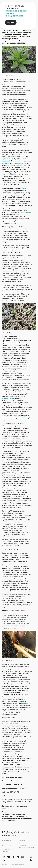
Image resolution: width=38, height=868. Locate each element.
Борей (26, 703)
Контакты (5, 843)
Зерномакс (6, 159)
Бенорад (5, 398)
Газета (21, 843)
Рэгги (12, 564)
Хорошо (11, 22)
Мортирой (6, 161)
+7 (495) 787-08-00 (16, 832)
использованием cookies (16, 11)
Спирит (26, 418)
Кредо (12, 398)
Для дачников (6, 845)
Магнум (20, 163)
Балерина (5, 163)
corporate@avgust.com (10, 835)
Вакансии (22, 840)
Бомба (29, 212)
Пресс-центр (6, 840)
